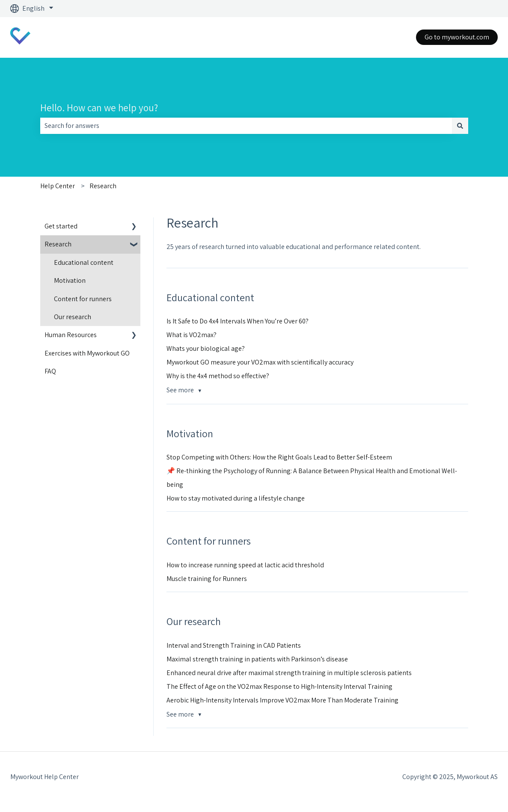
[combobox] (246, 126)
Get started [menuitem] (61, 226)
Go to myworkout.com (457, 37)
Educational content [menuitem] (84, 262)
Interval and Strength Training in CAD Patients (234, 645)
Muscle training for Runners (207, 579)
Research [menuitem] (58, 244)
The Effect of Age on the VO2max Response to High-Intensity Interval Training (279, 686)
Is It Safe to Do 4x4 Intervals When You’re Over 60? (238, 321)
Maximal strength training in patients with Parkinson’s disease (257, 659)
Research (103, 186)
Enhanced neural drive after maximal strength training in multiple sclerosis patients (289, 673)
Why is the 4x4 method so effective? (218, 376)
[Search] (460, 126)
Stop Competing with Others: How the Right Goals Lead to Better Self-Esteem (279, 457)
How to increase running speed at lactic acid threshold (245, 565)
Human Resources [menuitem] (71, 335)
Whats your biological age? (206, 348)
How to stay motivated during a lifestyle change (236, 498)
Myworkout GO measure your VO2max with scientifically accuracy (260, 362)
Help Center (58, 186)
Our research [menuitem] (73, 317)
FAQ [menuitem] (50, 371)
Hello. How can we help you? (99, 108)
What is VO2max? (192, 335)
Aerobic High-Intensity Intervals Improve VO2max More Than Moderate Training (282, 700)
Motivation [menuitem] (70, 280)
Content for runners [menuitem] (83, 299)
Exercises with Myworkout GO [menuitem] (87, 353)
